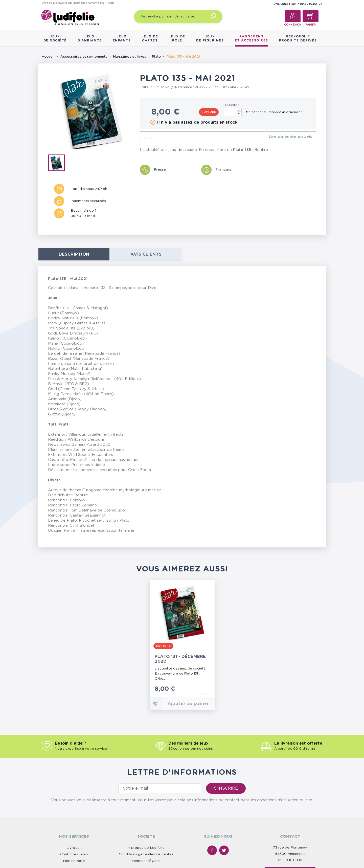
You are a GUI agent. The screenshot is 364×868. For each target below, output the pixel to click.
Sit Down (162, 87)
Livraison (74, 848)
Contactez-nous (74, 854)
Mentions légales (146, 861)
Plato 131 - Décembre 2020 (180, 659)
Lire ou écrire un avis (290, 137)
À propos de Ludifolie (146, 848)
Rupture (209, 112)
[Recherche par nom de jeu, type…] (178, 17)
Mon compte (74, 861)
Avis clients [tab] (146, 254)
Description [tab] (74, 254)
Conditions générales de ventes (146, 854)
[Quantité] (233, 112)
